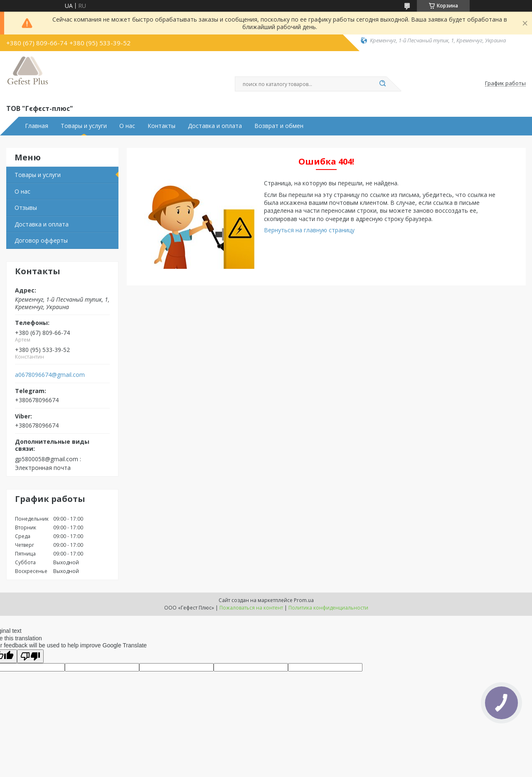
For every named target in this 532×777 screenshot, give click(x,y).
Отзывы (26, 208)
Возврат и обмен (279, 126)
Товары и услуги (84, 126)
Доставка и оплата (215, 126)
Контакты (161, 126)
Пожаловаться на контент (251, 608)
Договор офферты (41, 240)
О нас (127, 126)
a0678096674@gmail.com (50, 375)
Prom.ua (304, 600)
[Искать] (382, 84)
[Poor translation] (30, 656)
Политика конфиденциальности (328, 608)
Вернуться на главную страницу (309, 230)
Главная (37, 126)
